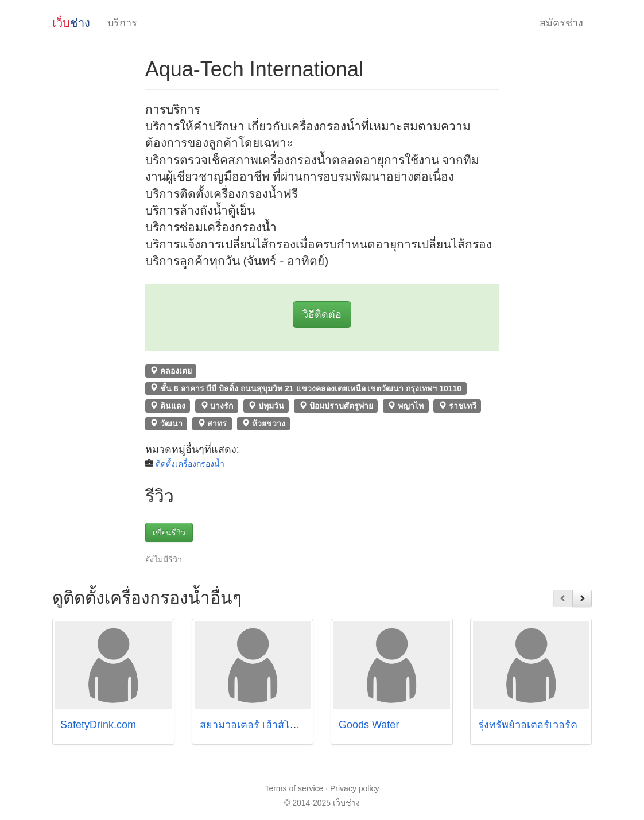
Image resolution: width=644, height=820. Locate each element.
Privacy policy (355, 788)
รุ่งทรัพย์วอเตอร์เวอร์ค (528, 725)
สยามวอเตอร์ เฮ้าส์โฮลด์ (255, 725)
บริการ (122, 23)
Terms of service (294, 788)
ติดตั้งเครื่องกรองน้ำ (190, 464)
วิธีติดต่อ (322, 314)
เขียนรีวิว (169, 533)
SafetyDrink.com (98, 725)
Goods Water (369, 725)
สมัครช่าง (561, 23)
